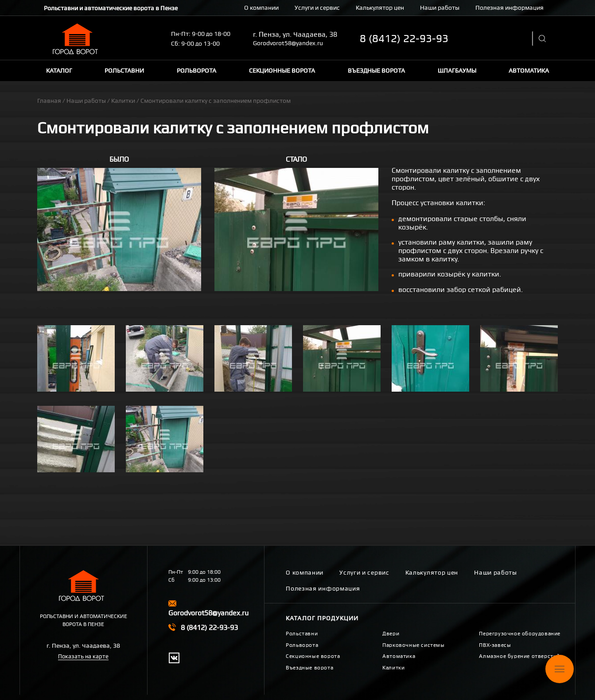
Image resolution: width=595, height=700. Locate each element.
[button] (119, 229)
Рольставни (124, 70)
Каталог (59, 70)
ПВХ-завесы (495, 645)
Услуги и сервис (317, 8)
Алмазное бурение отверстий (519, 656)
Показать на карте (83, 656)
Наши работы (440, 8)
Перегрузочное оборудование (520, 634)
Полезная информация (509, 8)
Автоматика (529, 70)
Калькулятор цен (380, 8)
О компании (261, 8)
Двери (391, 634)
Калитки (123, 101)
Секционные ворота (282, 70)
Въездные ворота (376, 70)
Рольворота (196, 70)
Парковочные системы (413, 645)
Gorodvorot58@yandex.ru (288, 43)
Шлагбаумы (457, 70)
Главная (49, 101)
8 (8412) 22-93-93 (404, 39)
